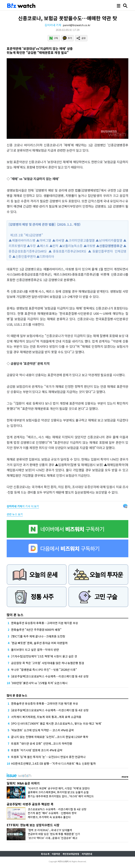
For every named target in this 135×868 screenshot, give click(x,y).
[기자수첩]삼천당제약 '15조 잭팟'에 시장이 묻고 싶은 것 (44, 656)
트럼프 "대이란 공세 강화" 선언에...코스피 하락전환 (42, 743)
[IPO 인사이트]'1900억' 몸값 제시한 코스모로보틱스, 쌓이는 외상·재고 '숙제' (56, 723)
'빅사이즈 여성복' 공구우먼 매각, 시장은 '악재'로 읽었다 (59, 788)
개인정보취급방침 (71, 854)
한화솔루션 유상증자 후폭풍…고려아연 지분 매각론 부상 (45, 623)
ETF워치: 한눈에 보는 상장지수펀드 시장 (33, 825)
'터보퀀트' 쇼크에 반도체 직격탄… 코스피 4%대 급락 (42, 730)
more (125, 777)
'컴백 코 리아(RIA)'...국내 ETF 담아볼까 (50, 830)
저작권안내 (87, 854)
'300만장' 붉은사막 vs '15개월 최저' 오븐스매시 (39, 683)
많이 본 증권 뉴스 (17, 695)
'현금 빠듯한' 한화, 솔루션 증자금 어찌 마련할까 (39, 643)
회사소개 (45, 854)
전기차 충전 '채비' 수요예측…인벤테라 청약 (52, 813)
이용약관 (56, 854)
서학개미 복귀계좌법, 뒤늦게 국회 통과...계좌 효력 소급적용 (46, 717)
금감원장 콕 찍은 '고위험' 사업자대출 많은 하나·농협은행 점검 (48, 663)
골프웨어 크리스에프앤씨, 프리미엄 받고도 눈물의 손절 (58, 792)
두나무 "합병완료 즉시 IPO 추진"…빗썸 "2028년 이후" (44, 670)
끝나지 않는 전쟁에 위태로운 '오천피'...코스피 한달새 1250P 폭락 (50, 737)
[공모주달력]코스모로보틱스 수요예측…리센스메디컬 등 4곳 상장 (50, 676)
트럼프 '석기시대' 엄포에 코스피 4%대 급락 (37, 750)
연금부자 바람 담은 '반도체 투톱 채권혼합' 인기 (54, 834)
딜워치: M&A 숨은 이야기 (23, 783)
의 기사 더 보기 (23, 506)
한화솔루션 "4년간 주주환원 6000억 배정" (36, 630)
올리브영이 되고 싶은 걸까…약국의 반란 (35, 650)
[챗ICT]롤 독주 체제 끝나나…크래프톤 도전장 (38, 636)
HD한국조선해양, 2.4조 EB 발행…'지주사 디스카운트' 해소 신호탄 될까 (53, 763)
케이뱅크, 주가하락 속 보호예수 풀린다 (49, 817)
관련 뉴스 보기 (15, 514)
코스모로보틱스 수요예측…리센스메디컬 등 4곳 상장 (57, 809)
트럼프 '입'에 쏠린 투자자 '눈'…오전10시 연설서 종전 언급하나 (48, 757)
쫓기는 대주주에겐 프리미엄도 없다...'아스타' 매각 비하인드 (61, 796)
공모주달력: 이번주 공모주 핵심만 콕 (30, 804)
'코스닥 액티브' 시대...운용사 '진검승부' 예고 (53, 838)
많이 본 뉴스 (15, 615)
